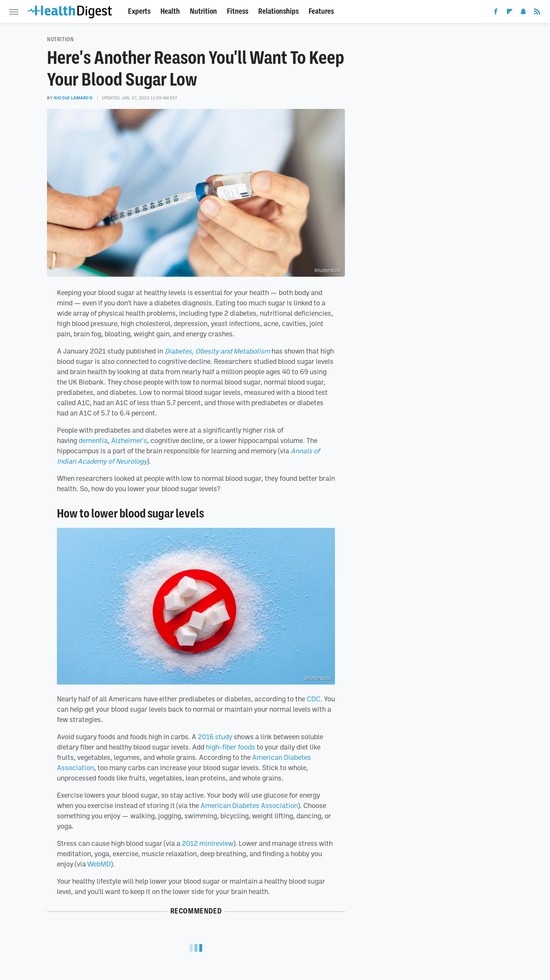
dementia (93, 440)
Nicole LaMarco (73, 98)
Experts (139, 11)
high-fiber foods (231, 747)
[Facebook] (496, 13)
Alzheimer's (129, 440)
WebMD (99, 864)
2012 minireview (208, 843)
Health (170, 11)
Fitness (238, 11)
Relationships (278, 11)
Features (321, 11)
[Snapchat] (523, 13)
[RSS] (537, 13)
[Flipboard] (510, 13)
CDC (314, 699)
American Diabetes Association (249, 805)
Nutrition (203, 11)
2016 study (215, 737)
